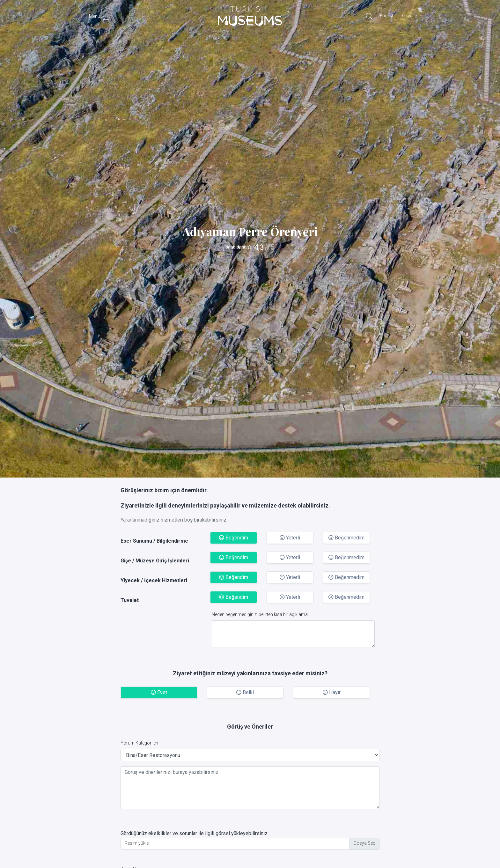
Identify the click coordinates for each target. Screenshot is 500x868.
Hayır (332, 692)
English (387, 16)
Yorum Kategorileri (139, 743)
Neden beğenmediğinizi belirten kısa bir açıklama (260, 614)
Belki (245, 692)
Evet (159, 692)
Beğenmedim (346, 538)
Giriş (407, 16)
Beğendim (234, 538)
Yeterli (290, 538)
